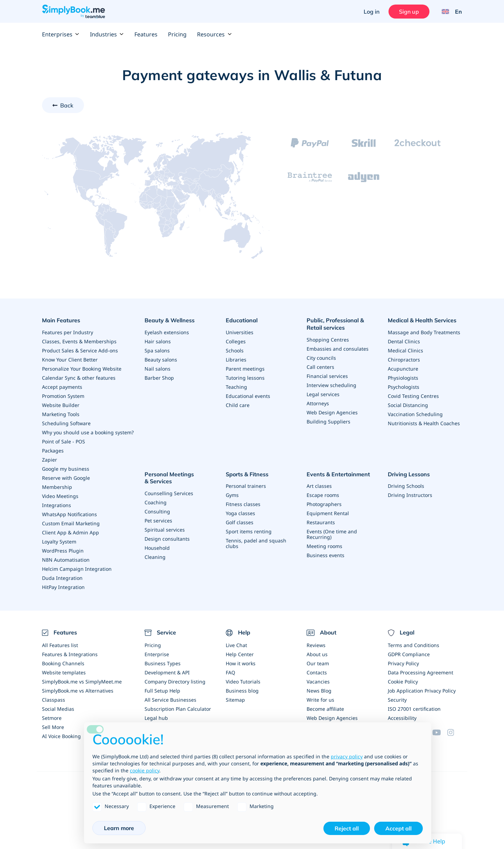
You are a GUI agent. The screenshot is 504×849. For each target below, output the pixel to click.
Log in (372, 12)
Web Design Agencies (332, 412)
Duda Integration (62, 578)
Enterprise (157, 654)
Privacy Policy (403, 663)
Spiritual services (165, 530)
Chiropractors (404, 360)
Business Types (163, 663)
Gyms (232, 495)
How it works (241, 663)
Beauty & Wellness (170, 320)
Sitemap (235, 700)
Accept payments (62, 387)
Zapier (50, 460)
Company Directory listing (175, 682)
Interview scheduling (331, 385)
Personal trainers (246, 486)
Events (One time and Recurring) (332, 534)
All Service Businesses (170, 700)
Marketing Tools (61, 414)
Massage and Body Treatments (424, 332)
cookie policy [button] (145, 770)
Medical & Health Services (422, 320)
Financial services (327, 376)
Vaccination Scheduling (415, 414)
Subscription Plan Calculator (178, 709)
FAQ (230, 672)
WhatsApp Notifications (69, 514)
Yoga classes (240, 513)
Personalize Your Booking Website (82, 369)
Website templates (64, 672)
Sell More (53, 727)
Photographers (324, 504)
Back (67, 105)
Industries (107, 34)
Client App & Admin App (71, 532)
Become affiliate (325, 709)
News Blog (319, 691)
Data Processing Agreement (421, 672)
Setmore (52, 718)
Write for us (320, 700)
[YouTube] (440, 732)
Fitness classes (243, 504)
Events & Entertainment (338, 474)
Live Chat (236, 645)
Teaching (236, 387)
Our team (318, 663)
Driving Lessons (409, 474)
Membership (57, 487)
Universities (240, 332)
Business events (325, 555)
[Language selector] (449, 12)
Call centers (320, 367)
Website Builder (61, 405)
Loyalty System (59, 542)
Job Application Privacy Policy (422, 691)
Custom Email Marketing (71, 523)
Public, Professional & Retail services (335, 324)
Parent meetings (245, 369)
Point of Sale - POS (64, 441)
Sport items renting (249, 531)
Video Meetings (60, 496)
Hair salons (158, 341)
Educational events (248, 396)
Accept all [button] (398, 828)
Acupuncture (403, 369)
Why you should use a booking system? (88, 432)
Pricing (177, 34)
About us (317, 654)
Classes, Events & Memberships (79, 341)
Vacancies (318, 682)
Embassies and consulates (338, 349)
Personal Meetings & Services (169, 478)
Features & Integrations (70, 654)
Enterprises (61, 34)
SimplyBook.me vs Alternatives (78, 691)
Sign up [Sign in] (409, 12)
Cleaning (155, 557)
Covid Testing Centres (413, 396)
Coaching (156, 502)
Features (146, 34)
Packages (53, 451)
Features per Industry (68, 332)
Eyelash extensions (167, 332)
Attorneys (318, 403)
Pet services (158, 521)
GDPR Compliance (409, 654)
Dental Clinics (404, 341)
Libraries (236, 360)
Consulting (157, 511)
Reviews (316, 645)
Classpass (54, 700)
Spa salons (157, 350)
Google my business (66, 469)
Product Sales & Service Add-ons (80, 350)
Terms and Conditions (414, 645)
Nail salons (157, 369)
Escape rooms (323, 495)
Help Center (240, 654)
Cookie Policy (403, 682)
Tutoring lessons (245, 378)
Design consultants (167, 539)
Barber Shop (159, 378)
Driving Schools (406, 486)
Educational (242, 320)
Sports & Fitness (247, 474)
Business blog (242, 691)
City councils (321, 358)
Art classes (319, 486)
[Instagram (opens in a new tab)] (455, 732)
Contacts (317, 672)
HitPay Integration (63, 587)
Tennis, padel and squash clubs (256, 543)
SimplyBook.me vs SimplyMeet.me (82, 682)
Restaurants (321, 522)
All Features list (60, 645)
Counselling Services (169, 493)
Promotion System (63, 396)
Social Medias (58, 709)
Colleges (236, 341)
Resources (214, 34)
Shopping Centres (328, 340)
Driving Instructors (410, 495)
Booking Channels (63, 663)
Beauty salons (161, 360)
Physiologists (403, 378)
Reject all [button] (347, 828)
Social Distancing (408, 405)
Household (157, 548)
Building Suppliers (328, 422)
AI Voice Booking (61, 736)
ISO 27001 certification (414, 709)
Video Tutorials (243, 682)
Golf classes (240, 522)
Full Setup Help (162, 691)
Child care (238, 405)
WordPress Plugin (63, 551)
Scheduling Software (66, 423)
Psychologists (404, 387)
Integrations (57, 505)
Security (397, 700)
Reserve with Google (66, 478)
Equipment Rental (328, 513)
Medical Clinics (405, 350)
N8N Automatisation (66, 560)
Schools (235, 350)
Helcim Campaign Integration (77, 569)
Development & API (167, 672)
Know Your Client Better (70, 360)
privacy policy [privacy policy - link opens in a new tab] (347, 756)
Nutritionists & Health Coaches (424, 423)
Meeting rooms (324, 546)
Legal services (323, 394)
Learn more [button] (119, 828)
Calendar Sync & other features (79, 378)
